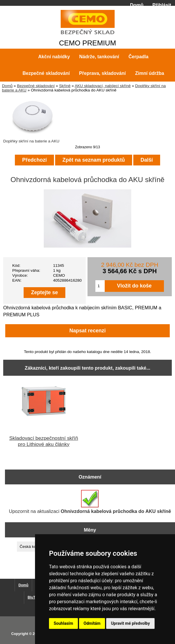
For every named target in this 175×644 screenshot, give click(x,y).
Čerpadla (138, 57)
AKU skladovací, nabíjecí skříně (103, 86)
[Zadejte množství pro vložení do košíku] (100, 286)
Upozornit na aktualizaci (90, 502)
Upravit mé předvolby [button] (130, 623)
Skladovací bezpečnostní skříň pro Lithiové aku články (44, 441)
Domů (137, 5)
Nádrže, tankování (99, 57)
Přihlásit (162, 5)
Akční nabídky (54, 57)
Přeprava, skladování (102, 73)
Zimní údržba (150, 73)
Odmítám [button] (92, 623)
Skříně (65, 86)
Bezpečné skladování (36, 86)
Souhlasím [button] (63, 623)
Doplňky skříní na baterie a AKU (33, 139)
